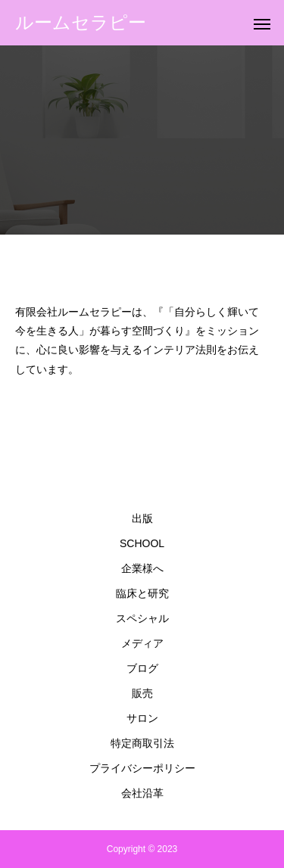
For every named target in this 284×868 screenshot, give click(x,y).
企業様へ (142, 568)
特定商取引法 (142, 743)
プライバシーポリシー (142, 768)
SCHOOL (142, 543)
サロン (142, 718)
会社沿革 (142, 793)
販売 (142, 693)
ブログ (142, 668)
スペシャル (142, 618)
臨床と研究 (142, 593)
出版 (142, 518)
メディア (142, 643)
